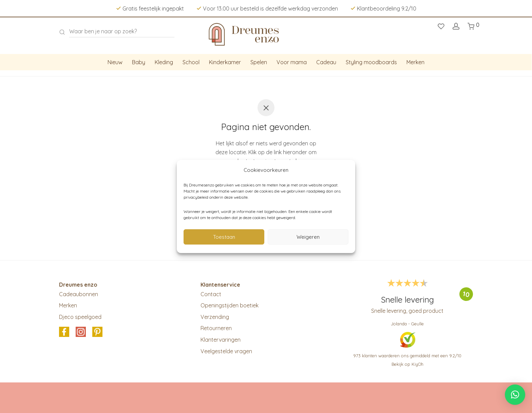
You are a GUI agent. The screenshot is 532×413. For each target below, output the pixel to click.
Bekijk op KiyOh (407, 364)
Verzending (215, 317)
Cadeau (326, 62)
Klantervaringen (221, 340)
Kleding (164, 62)
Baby (139, 62)
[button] (515, 395)
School (191, 62)
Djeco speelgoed (80, 317)
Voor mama (292, 62)
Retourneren (216, 328)
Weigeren (308, 237)
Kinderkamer (225, 62)
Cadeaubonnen (79, 294)
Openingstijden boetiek (230, 305)
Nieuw (115, 62)
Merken (415, 62)
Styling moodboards (371, 62)
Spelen (259, 62)
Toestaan (224, 237)
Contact (211, 294)
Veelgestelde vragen (226, 351)
